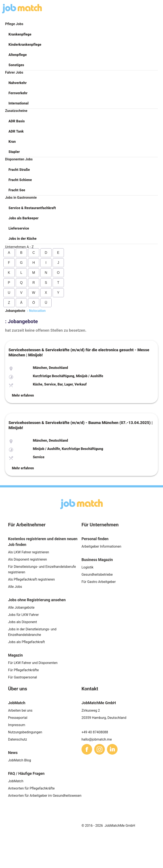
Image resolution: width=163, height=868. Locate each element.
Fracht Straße (19, 170)
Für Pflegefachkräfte (23, 670)
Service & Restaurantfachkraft (32, 208)
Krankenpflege (20, 34)
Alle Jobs (15, 587)
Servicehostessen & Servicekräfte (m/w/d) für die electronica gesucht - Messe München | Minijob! (79, 353)
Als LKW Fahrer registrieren (29, 552)
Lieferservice (19, 228)
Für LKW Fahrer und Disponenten (33, 663)
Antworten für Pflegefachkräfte (31, 788)
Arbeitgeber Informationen (101, 546)
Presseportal (18, 718)
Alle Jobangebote (21, 607)
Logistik (87, 567)
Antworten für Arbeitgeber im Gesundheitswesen (45, 796)
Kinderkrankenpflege (25, 45)
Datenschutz (18, 739)
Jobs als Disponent (22, 622)
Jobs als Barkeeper (24, 218)
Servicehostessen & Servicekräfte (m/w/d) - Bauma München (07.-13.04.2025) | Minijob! (81, 425)
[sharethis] (87, 749)
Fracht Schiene (20, 180)
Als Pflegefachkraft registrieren (31, 579)
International (18, 103)
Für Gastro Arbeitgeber (99, 582)
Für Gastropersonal (22, 677)
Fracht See (17, 190)
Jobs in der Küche (22, 239)
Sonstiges (16, 65)
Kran (12, 142)
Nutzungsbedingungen (25, 732)
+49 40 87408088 (95, 732)
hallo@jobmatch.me (97, 739)
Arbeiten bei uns (20, 710)
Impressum (17, 725)
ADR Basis (17, 121)
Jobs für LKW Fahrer (23, 615)
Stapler (14, 152)
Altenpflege (18, 55)
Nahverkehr (18, 83)
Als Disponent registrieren (27, 559)
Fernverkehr (18, 93)
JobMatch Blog (20, 760)
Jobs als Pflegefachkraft (26, 642)
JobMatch (16, 781)
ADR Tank (16, 131)
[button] (81, 34)
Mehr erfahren (23, 395)
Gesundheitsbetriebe (97, 575)
